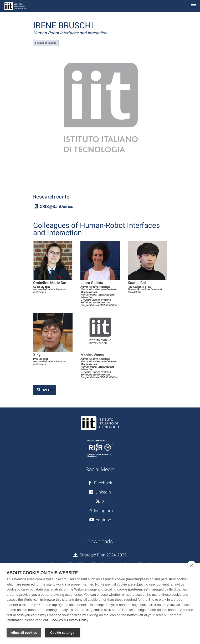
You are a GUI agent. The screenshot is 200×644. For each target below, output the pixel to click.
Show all (45, 390)
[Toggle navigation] (193, 6)
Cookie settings (62, 633)
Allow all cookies (24, 633)
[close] (192, 565)
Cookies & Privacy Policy (69, 620)
